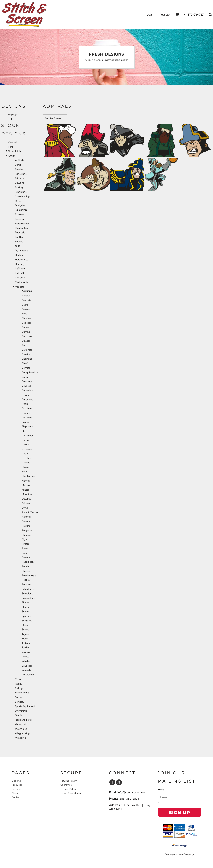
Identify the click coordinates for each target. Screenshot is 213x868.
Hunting (19, 264)
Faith (11, 147)
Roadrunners (29, 575)
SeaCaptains (29, 598)
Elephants (27, 426)
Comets (26, 368)
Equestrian (21, 210)
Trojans (26, 643)
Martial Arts (21, 282)
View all (13, 115)
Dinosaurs (27, 400)
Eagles (25, 422)
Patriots (26, 526)
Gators (25, 440)
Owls (25, 508)
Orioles (26, 503)
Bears (25, 305)
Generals (27, 449)
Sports (12, 156)
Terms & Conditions (71, 793)
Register (165, 14)
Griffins (26, 463)
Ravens (26, 557)
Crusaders (27, 390)
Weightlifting (22, 733)
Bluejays (27, 318)
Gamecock (28, 436)
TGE (10, 119)
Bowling (20, 183)
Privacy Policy (68, 789)
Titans (25, 639)
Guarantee (66, 785)
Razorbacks (28, 562)
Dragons (27, 413)
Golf (17, 246)
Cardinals (27, 350)
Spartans (27, 616)
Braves (25, 327)
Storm (25, 625)
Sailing (19, 688)
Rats (24, 553)
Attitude (19, 160)
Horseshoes (22, 260)
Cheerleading (22, 196)
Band (18, 165)
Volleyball (21, 724)
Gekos (25, 445)
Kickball (19, 273)
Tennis (19, 715)
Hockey (19, 255)
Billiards (20, 178)
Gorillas (26, 458)
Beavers (26, 309)
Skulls (25, 607)
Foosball (20, 232)
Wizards (26, 670)
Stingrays (27, 621)
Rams (25, 548)
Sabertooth (28, 589)
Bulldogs (27, 336)
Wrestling (20, 738)
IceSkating (21, 268)
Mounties (27, 494)
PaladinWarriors (31, 512)
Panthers (27, 517)
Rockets (26, 580)
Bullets (26, 341)
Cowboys (27, 381)
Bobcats (26, 323)
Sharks (25, 602)
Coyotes (26, 386)
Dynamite (27, 418)
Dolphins (27, 408)
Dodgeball (21, 205)
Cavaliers (27, 354)
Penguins (27, 530)
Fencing (19, 219)
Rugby (19, 684)
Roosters (27, 584)
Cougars (26, 377)
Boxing (19, 187)
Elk (24, 431)
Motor (18, 679)
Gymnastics (21, 250)
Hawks (26, 467)
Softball (19, 702)
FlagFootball (22, 228)
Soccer (19, 697)
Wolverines (28, 675)
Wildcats (27, 666)
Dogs (25, 404)
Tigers (25, 634)
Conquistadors (30, 372)
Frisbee (19, 242)
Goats (25, 454)
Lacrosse (20, 278)
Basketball (21, 174)
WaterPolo (21, 729)
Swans (25, 630)
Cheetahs (27, 359)
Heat (24, 472)
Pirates (26, 544)
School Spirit (15, 151)
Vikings (26, 652)
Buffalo (26, 332)
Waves (25, 657)
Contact (16, 797)
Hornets (26, 481)
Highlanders (29, 476)
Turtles (26, 648)
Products (17, 785)
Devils (25, 395)
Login (151, 14)
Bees (24, 314)
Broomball (21, 192)
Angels (26, 296)
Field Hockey (22, 224)
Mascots (20, 287)
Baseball (20, 169)
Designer (17, 789)
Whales (26, 661)
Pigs (24, 539)
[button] (177, 14)
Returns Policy (68, 781)
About (15, 793)
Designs (16, 781)
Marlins (26, 485)
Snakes (26, 612)
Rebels (26, 566)
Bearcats (27, 300)
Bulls (25, 345)
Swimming (21, 711)
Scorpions (27, 594)
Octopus (27, 499)
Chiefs (25, 363)
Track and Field (23, 720)
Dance (18, 201)
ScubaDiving (22, 693)
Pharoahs (27, 535)
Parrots (26, 521)
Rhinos (26, 571)
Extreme (19, 214)
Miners (25, 490)
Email (161, 790)
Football (20, 237)
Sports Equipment (25, 706)
